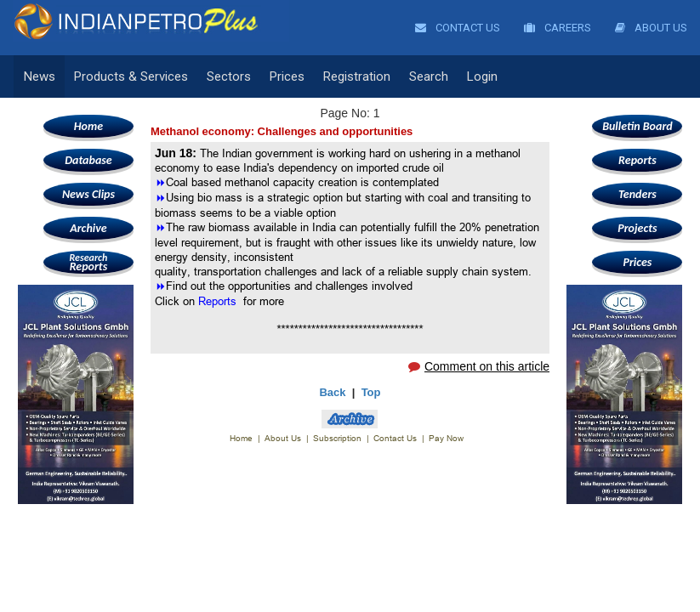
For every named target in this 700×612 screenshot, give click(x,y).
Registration (357, 76)
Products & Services (131, 76)
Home (88, 126)
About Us (651, 28)
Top (371, 392)
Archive (88, 228)
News (40, 76)
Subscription (337, 438)
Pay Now (446, 438)
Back (332, 392)
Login (482, 76)
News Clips (88, 194)
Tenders (637, 194)
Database (88, 160)
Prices (287, 76)
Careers (558, 28)
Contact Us (458, 28)
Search (429, 76)
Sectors (229, 76)
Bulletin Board (637, 126)
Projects (637, 228)
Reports (88, 262)
